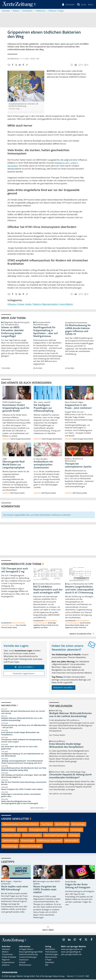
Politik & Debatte (9, 957)
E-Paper (48, 960)
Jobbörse (6, 965)
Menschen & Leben (32, 836)
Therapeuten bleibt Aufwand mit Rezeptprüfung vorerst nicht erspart (21, 741)
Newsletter (50, 963)
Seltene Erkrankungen (31, 847)
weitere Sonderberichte (82, 634)
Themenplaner (51, 952)
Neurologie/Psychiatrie (55, 836)
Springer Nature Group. (55, 977)
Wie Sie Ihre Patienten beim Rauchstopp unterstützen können (24, 784)
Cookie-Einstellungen (28, 957)
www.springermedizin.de (72, 950)
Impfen (28, 305)
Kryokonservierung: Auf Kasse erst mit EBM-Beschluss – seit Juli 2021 (24, 727)
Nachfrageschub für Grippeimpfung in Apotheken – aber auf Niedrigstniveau (45, 332)
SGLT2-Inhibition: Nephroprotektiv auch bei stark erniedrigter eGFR (48, 590)
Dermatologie (78, 825)
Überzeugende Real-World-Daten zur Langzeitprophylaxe (14, 465)
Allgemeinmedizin (50, 305)
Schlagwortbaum (26, 950)
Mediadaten (50, 950)
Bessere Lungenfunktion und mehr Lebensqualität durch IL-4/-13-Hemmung (79, 590)
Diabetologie (9, 830)
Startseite (6, 950)
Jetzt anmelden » (24, 667)
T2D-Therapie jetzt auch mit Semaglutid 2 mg (15, 570)
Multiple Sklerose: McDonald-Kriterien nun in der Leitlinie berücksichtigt (22, 720)
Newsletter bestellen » (64, 688)
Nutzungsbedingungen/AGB (31, 952)
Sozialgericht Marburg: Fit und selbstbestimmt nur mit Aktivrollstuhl (22, 755)
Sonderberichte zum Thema (21, 564)
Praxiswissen (7, 955)
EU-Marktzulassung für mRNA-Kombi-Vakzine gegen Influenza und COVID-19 (78, 330)
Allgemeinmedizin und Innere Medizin (20, 825)
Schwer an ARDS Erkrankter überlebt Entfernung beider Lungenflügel (12, 332)
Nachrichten (9, 706)
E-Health (22, 830)
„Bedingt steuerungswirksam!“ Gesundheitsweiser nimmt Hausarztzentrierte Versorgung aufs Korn (22, 762)
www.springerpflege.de (71, 952)
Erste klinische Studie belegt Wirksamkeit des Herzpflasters (20, 734)
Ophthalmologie (10, 841)
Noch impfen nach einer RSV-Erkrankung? (15, 888)
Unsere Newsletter (15, 819)
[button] (90, 5)
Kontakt (22, 963)
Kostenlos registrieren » (24, 674)
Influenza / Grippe (16, 305)
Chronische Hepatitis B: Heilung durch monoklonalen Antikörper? (70, 776)
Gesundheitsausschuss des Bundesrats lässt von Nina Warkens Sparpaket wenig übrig (24, 769)
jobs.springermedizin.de (71, 955)
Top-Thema (47, 825)
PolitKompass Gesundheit (49, 841)
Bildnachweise (25, 965)
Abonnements (51, 957)
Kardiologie (76, 830)
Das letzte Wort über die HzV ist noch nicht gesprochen (19, 748)
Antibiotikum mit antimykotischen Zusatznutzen (43, 465)
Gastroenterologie (59, 830)
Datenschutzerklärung (28, 955)
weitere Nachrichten (38, 808)
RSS (47, 965)
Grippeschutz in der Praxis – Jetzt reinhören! (78, 407)
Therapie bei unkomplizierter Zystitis (78, 466)
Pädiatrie (37, 305)
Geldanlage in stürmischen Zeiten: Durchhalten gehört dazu (21, 796)
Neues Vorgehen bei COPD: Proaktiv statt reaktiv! (22, 790)
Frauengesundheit (38, 830)
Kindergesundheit (11, 836)
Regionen (6, 960)
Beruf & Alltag (62, 825)
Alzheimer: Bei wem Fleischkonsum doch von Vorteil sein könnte (23, 713)
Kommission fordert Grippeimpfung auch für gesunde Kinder (16, 408)
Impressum (24, 960)
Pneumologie (28, 841)
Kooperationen (8, 963)
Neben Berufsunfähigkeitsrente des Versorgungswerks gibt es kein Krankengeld (20, 803)
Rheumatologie (10, 847)
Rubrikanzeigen (52, 955)
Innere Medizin (66, 305)
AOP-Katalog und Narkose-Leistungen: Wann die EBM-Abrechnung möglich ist (24, 777)
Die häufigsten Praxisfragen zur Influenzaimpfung (44, 408)
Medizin (5, 952)
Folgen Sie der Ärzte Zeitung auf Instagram (78, 886)
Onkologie (74, 836)
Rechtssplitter (72, 841)
